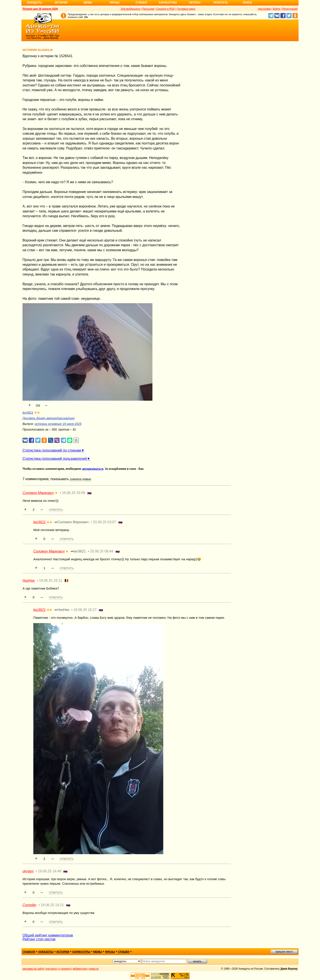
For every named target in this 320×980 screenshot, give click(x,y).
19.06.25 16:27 (85, 610)
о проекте (65, 969)
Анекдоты (34, 3)
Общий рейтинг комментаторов (48, 935)
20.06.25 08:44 (102, 551)
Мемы (88, 3)
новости (94, 969)
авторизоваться (93, 469)
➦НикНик (62, 610)
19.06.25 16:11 (51, 581)
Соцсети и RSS (166, 9)
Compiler (29, 905)
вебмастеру (80, 969)
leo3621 (28, 413)
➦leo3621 (78, 551)
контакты (52, 969)
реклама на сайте (33, 969)
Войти (276, 9)
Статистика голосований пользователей (55, 459)
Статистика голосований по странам (52, 450)
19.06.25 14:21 (52, 905)
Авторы (195, 3)
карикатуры (81, 952)
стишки (124, 952)
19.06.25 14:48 (50, 871)
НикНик (29, 581)
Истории (61, 3)
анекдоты (46, 952)
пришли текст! (284, 952)
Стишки (141, 3)
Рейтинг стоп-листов (39, 939)
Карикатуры (168, 3)
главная (29, 952)
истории (63, 952)
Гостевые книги (186, 9)
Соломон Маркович (38, 493)
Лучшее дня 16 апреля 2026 (40, 9)
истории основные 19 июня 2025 (58, 424)
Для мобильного (131, 9)
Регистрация (290, 9)
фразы (110, 952)
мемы (98, 952)
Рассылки (148, 9)
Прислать (221, 3)
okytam (28, 871)
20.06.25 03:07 (104, 522)
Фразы (114, 3)
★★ (37, 413)
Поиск (247, 3)
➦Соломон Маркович (71, 522)
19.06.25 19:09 (74, 493)
